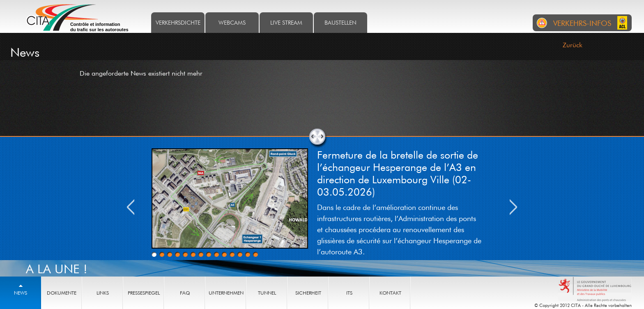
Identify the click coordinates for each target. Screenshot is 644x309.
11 (232, 254)
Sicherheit (308, 293)
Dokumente (62, 293)
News (21, 293)
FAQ (185, 293)
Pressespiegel (144, 293)
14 (255, 254)
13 (248, 254)
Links (103, 293)
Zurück (573, 45)
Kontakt (390, 293)
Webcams (232, 22)
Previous (131, 207)
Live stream (286, 22)
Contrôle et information (99, 27)
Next (513, 207)
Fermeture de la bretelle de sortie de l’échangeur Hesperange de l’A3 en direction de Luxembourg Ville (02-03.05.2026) (398, 173)
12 (240, 254)
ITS (349, 293)
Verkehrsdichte (178, 22)
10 (224, 254)
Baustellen (340, 22)
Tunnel (267, 293)
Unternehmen (226, 293)
